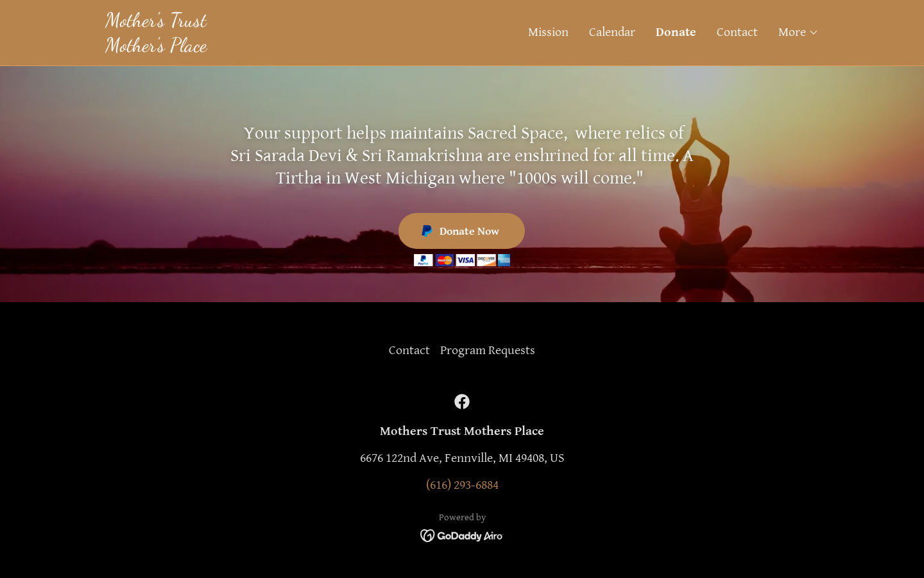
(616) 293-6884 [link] (462, 485)
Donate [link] (676, 32)
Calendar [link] (612, 32)
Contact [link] (737, 32)
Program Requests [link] (488, 351)
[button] (799, 33)
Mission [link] (548, 32)
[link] (284, 48)
